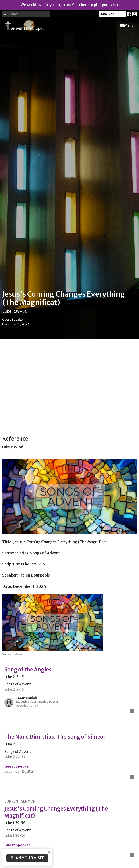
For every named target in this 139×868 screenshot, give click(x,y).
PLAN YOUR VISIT (27, 858)
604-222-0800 (112, 14)
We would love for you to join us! (70, 5)
